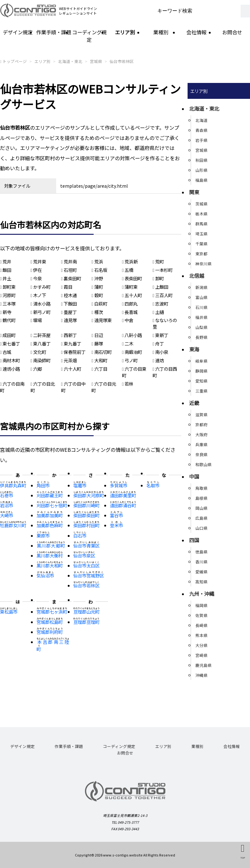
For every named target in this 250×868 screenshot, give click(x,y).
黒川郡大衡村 (50, 555)
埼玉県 (201, 234)
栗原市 (43, 535)
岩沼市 (7, 505)
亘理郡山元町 (86, 612)
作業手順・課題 (54, 32)
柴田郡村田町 (86, 525)
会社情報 (196, 32)
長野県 (201, 337)
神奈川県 (203, 264)
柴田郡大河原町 (89, 495)
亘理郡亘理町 (86, 622)
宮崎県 (201, 655)
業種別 (161, 32)
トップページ (15, 61)
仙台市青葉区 (86, 545)
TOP (243, 858)
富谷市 (116, 515)
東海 (194, 349)
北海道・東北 (70, 61)
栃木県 (201, 214)
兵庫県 (201, 444)
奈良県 (201, 454)
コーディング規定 (89, 36)
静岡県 (201, 371)
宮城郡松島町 (50, 622)
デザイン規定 (18, 32)
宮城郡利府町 (50, 632)
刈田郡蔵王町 (50, 495)
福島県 (201, 180)
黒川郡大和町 (50, 565)
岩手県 (201, 140)
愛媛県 (201, 572)
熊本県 (201, 635)
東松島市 (9, 612)
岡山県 (201, 508)
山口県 (201, 528)
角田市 (43, 485)
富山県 (201, 297)
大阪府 (201, 434)
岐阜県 (201, 361)
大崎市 (7, 515)
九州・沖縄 (202, 594)
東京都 (201, 254)
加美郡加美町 (50, 515)
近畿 (194, 403)
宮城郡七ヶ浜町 (52, 612)
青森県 (201, 130)
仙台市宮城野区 (89, 575)
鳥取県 (201, 488)
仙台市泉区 (84, 555)
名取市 (153, 485)
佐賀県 (201, 615)
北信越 (197, 276)
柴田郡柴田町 (86, 515)
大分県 (201, 645)
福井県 (201, 317)
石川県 (201, 307)
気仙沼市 (45, 575)
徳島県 (201, 552)
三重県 (201, 391)
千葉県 (201, 244)
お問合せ (232, 32)
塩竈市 (80, 485)
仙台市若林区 (122, 61)
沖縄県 (201, 675)
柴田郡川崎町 (86, 505)
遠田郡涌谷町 (123, 505)
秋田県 (201, 160)
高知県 (201, 582)
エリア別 (125, 32)
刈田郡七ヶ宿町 (52, 505)
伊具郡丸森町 (13, 485)
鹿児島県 (203, 665)
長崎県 (201, 625)
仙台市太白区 (86, 565)
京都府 (201, 424)
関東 (194, 192)
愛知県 (201, 381)
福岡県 (201, 605)
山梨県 (201, 327)
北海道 (201, 120)
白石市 (80, 535)
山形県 (201, 170)
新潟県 (201, 287)
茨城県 (201, 204)
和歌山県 (203, 464)
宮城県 (96, 61)
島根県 (201, 498)
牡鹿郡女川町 (13, 525)
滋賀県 (201, 415)
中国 (194, 476)
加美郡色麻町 (50, 525)
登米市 (116, 525)
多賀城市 (119, 485)
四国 (194, 540)
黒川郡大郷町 (51, 545)
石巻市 (7, 495)
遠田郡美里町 (123, 495)
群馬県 (201, 224)
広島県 (201, 518)
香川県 (201, 562)
